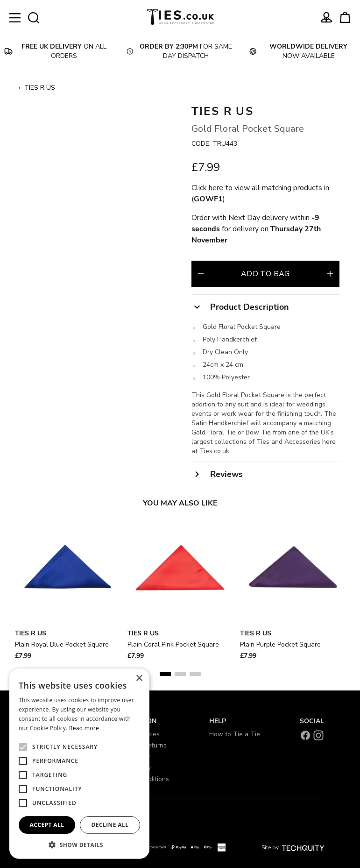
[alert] (79, 764)
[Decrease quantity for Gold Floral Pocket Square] (201, 274)
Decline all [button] (110, 825)
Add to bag (265, 274)
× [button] (139, 679)
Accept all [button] (47, 825)
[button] (79, 845)
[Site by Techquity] (303, 847)
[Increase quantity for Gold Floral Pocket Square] (330, 274)
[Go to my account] (326, 17)
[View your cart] (345, 17)
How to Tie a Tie (235, 734)
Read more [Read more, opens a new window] (84, 728)
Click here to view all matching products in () (260, 193)
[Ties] (180, 17)
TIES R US (40, 88)
